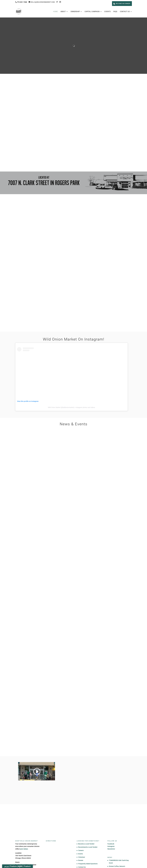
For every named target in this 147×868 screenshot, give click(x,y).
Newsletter (111, 849)
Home (55, 12)
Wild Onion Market (54, 408)
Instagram (111, 847)
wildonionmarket (68, 408)
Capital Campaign (92, 12)
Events (108, 12)
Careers (81, 851)
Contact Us (125, 12)
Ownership (75, 12)
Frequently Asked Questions (88, 864)
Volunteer (82, 857)
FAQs (115, 12)
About (63, 12)
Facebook (111, 844)
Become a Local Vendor (86, 844)
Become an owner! (123, 4)
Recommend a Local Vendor (88, 847)
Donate (81, 861)
